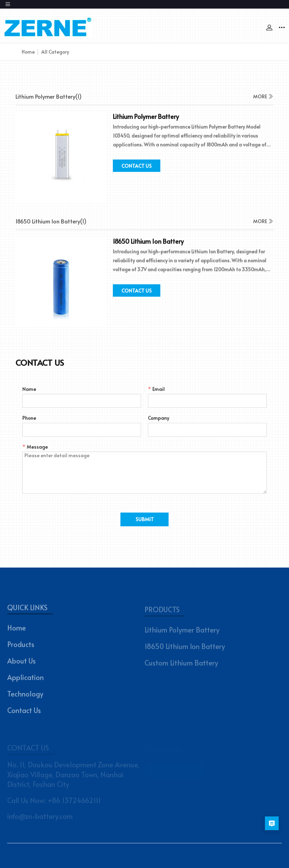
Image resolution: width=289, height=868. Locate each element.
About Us (22, 663)
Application (25, 679)
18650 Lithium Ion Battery (185, 648)
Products (21, 646)
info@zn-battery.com (40, 818)
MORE (263, 96)
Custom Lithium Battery (181, 665)
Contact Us (24, 712)
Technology (25, 696)
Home (28, 52)
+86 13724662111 (74, 802)
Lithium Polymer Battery (182, 632)
